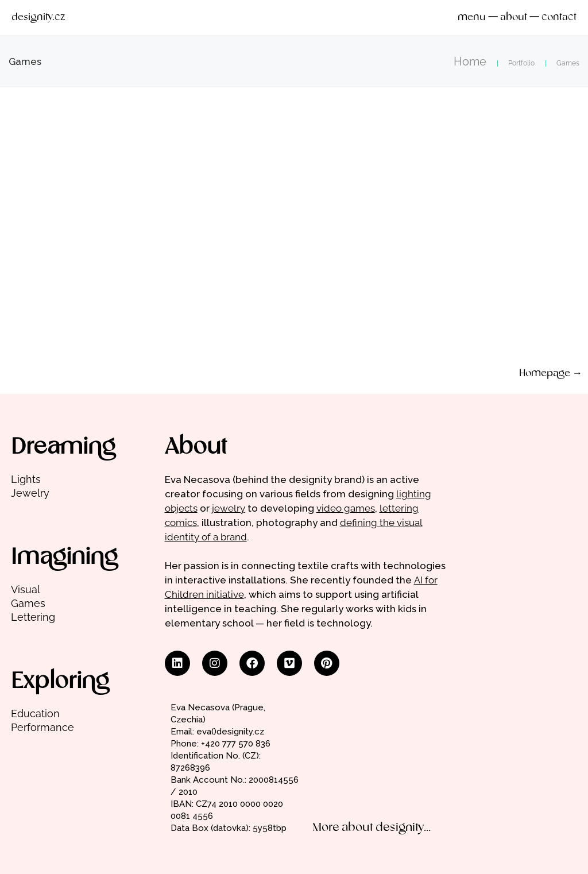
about (514, 18)
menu (472, 18)
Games (28, 603)
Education (35, 713)
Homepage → (551, 374)
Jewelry (30, 493)
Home (470, 61)
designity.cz (38, 18)
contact (559, 18)
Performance (42, 727)
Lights (26, 479)
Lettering (33, 617)
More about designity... (372, 828)
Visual (26, 589)
